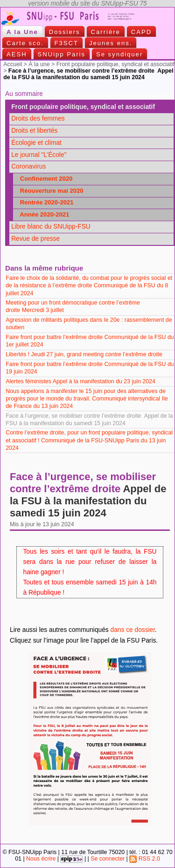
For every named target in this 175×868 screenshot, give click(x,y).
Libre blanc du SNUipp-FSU (51, 227)
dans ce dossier (133, 630)
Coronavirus (28, 166)
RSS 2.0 (145, 859)
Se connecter (108, 859)
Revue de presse (35, 239)
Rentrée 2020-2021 (44, 202)
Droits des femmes (38, 119)
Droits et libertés (34, 131)
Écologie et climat (36, 143)
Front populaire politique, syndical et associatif (115, 64)
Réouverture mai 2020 (49, 191)
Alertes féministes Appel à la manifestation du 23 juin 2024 (80, 381)
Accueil (13, 64)
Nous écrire (41, 859)
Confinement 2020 (44, 179)
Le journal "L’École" (39, 155)
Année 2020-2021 (42, 214)
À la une (39, 64)
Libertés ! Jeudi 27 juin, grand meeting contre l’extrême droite (85, 354)
